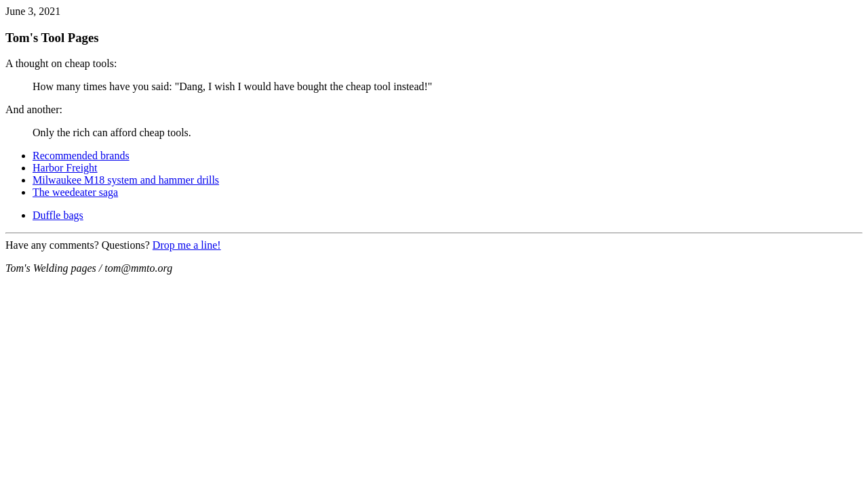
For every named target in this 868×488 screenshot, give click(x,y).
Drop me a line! (187, 245)
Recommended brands (81, 156)
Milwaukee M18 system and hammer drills (126, 180)
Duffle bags (58, 215)
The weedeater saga (75, 192)
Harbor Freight (65, 168)
